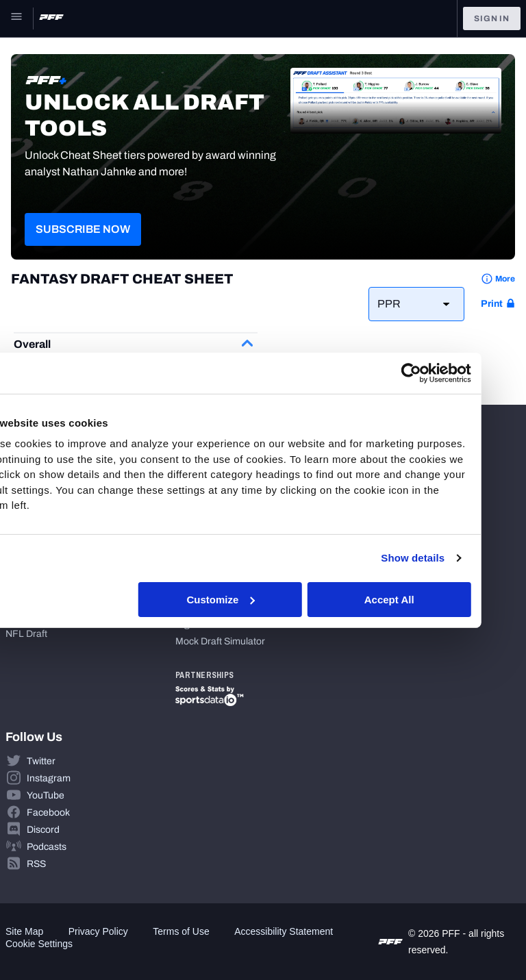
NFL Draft (26, 634)
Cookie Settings (39, 944)
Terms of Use (181, 931)
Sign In (492, 18)
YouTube (46, 795)
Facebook (48, 813)
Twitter (41, 761)
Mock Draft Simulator (220, 641)
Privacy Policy (98, 931)
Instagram (49, 778)
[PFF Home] (51, 18)
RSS (36, 864)
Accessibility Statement (284, 931)
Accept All (428, 599)
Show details (452, 558)
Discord (43, 830)
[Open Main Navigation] (16, 18)
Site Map (24, 931)
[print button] (498, 304)
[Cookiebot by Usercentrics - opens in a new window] (450, 373)
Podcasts (47, 847)
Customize (261, 599)
